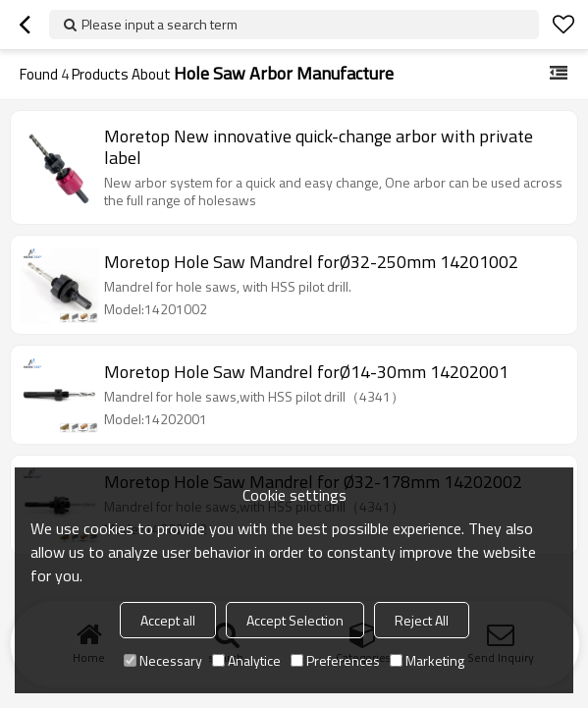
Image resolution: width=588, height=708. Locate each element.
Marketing (427, 660)
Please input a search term (160, 24)
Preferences (335, 660)
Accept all (168, 620)
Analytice (246, 660)
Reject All (422, 620)
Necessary (163, 660)
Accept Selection (295, 620)
